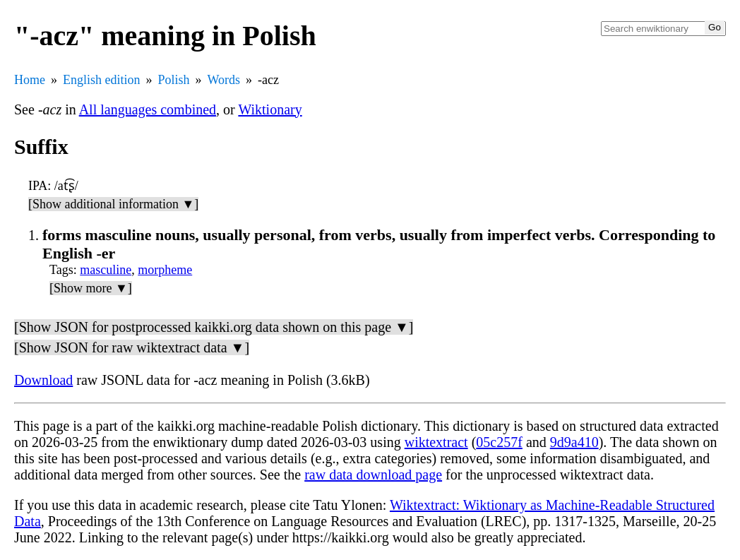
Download (43, 380)
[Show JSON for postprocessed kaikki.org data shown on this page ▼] (214, 327)
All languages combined (148, 109)
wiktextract (436, 442)
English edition (102, 80)
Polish (174, 80)
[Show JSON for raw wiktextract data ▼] (132, 347)
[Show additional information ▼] (113, 204)
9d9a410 (574, 442)
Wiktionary (270, 109)
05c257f (499, 442)
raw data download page (373, 475)
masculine (106, 270)
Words (224, 80)
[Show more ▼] (91, 288)
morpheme (165, 270)
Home (30, 80)
